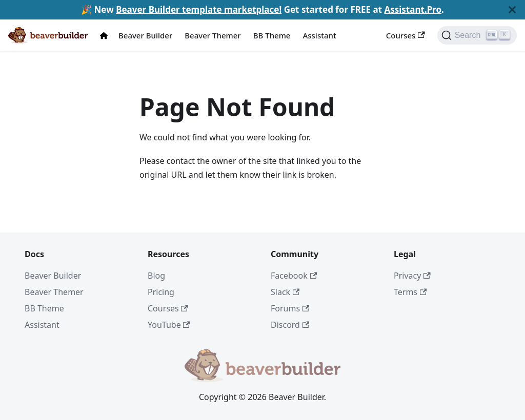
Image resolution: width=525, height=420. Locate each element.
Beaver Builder (145, 35)
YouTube (169, 325)
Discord (290, 325)
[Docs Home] (106, 36)
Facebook (294, 276)
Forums (290, 308)
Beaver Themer (213, 35)
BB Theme (272, 35)
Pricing (161, 292)
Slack (285, 292)
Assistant (319, 35)
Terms (410, 292)
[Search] (477, 35)
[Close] (512, 10)
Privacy (412, 276)
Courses (406, 35)
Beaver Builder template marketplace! (199, 9)
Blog (156, 276)
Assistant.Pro (413, 9)
